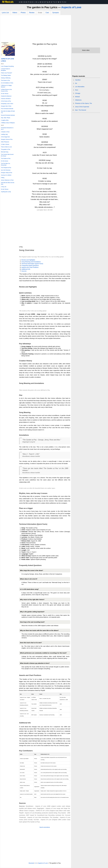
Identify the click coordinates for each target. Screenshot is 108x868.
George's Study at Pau (7, 173)
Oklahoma (78, 100)
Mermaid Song (5, 152)
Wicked (77, 97)
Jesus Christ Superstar (82, 107)
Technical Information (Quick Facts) (32, 264)
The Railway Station (6, 75)
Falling (3, 178)
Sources (24, 271)
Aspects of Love (71, 7)
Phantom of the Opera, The (84, 103)
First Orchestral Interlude (7, 109)
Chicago (78, 93)
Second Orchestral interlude (8, 115)
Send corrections (45, 827)
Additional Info (26, 269)
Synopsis (56, 13)
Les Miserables (80, 87)
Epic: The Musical (81, 110)
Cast (47, 13)
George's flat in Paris (6, 106)
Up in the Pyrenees (6, 170)
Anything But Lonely (6, 192)
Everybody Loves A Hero (7, 104)
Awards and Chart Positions (30, 267)
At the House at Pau (6, 101)
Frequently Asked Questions (30, 265)
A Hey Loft (4, 187)
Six (76, 83)
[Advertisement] (36, 29)
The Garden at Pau (6, 159)
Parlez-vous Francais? (7, 73)
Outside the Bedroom (6, 96)
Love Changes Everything (7, 66)
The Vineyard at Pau (6, 168)
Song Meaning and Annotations (31, 262)
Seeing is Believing (6, 78)
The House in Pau (5, 80)
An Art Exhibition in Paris (7, 83)
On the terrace (5, 161)
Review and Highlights (28, 260)
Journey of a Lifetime (6, 175)
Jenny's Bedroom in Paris (7, 180)
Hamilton (78, 80)
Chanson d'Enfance (6, 99)
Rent (77, 90)
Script (40, 13)
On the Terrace (5, 94)
